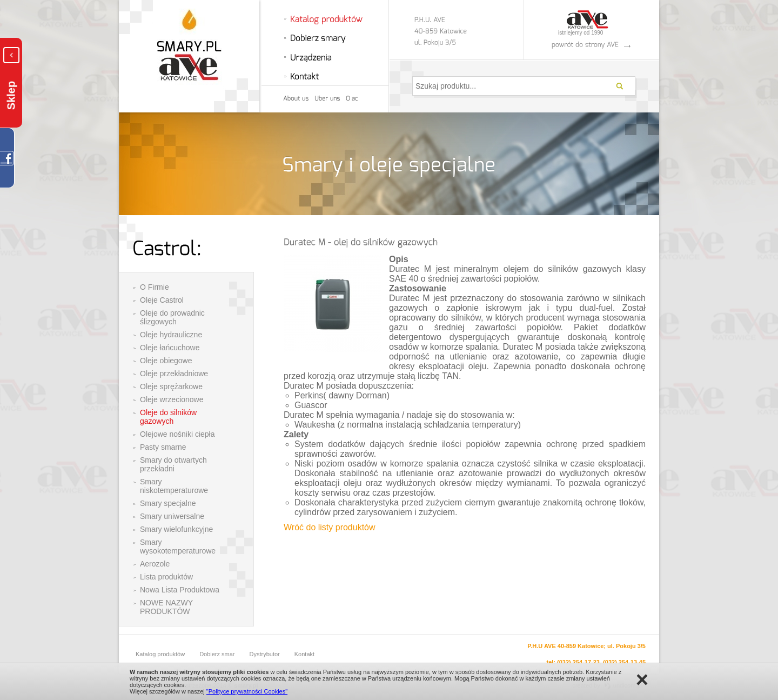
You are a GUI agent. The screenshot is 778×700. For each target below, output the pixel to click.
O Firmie (155, 287)
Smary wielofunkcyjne (176, 529)
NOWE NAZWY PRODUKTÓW (166, 607)
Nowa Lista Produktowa (180, 590)
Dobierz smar (217, 654)
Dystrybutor (265, 654)
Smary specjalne (168, 503)
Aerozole (155, 564)
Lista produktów (166, 577)
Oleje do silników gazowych (168, 417)
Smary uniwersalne (172, 516)
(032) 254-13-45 (624, 662)
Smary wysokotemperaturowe (178, 546)
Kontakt (304, 654)
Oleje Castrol (162, 300)
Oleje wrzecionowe (172, 399)
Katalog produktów (160, 654)
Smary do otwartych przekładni (173, 464)
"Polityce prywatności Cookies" (247, 691)
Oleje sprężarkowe (171, 386)
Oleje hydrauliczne (171, 335)
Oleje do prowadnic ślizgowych (172, 317)
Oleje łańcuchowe (170, 348)
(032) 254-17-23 (578, 662)
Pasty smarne (163, 447)
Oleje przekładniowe (174, 374)
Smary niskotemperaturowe (174, 486)
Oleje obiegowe (166, 361)
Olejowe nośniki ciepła (177, 434)
